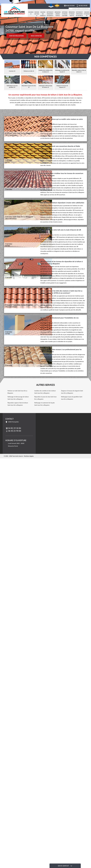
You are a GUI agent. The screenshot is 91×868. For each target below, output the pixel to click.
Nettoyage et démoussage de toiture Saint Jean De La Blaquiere (18, 398)
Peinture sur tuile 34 (37, 14)
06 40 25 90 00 (82, 6)
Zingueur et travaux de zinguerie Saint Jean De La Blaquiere (72, 392)
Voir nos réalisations (16, 36)
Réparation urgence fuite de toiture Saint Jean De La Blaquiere (18, 404)
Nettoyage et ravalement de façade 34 (50, 14)
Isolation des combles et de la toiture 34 (43, 16)
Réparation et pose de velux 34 (72, 14)
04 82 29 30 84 (69, 6)
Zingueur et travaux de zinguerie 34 (87, 16)
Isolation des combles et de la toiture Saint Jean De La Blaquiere (45, 392)
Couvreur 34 (31, 13)
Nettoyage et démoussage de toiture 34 (79, 14)
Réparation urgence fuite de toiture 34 (58, 15)
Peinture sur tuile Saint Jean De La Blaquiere (17, 392)
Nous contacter (36, 36)
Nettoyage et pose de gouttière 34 (65, 15)
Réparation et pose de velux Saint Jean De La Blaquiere (45, 398)
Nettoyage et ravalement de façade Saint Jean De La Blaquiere (44, 404)
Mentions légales (29, 456)
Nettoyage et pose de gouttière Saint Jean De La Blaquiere (72, 398)
